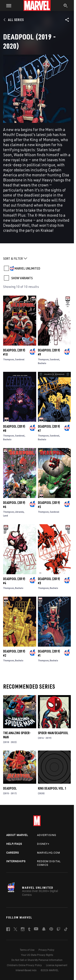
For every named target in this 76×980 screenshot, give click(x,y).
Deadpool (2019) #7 (49, 428)
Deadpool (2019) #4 (14, 581)
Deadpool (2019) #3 (49, 581)
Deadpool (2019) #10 (14, 352)
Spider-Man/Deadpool (53, 733)
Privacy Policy (46, 950)
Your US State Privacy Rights (37, 955)
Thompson (9, 359)
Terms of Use (27, 950)
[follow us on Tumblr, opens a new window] (29, 930)
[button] (7, 5)
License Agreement (57, 965)
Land (6, 516)
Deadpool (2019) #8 (14, 428)
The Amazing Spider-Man (17, 735)
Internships (16, 861)
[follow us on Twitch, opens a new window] (59, 930)
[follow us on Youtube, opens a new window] (36, 929)
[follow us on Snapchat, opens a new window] (44, 930)
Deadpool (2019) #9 (49, 352)
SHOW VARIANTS (22, 278)
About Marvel (17, 835)
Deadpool (10, 788)
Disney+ (43, 844)
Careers (13, 853)
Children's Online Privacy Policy (24, 965)
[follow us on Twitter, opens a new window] (15, 930)
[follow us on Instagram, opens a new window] (23, 930)
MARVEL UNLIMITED (27, 268)
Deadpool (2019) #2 (14, 653)
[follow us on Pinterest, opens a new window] (51, 929)
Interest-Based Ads (26, 970)
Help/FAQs (14, 844)
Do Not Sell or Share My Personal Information (37, 960)
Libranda (19, 512)
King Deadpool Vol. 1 (52, 788)
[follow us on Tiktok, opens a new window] (66, 930)
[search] (66, 6)
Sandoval (20, 359)
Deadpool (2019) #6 (14, 505)
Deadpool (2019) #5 (49, 505)
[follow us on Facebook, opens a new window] (8, 930)
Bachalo (42, 363)
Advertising (47, 835)
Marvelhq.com (49, 853)
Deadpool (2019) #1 (49, 653)
